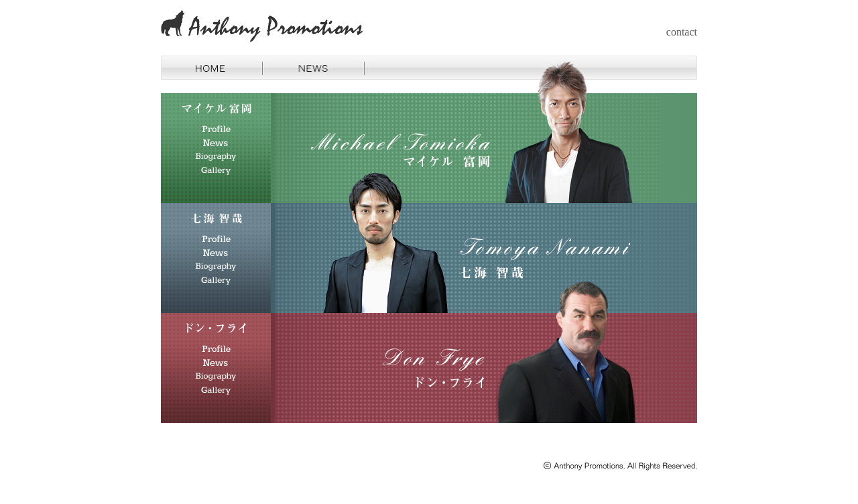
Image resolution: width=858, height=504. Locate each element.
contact (682, 32)
